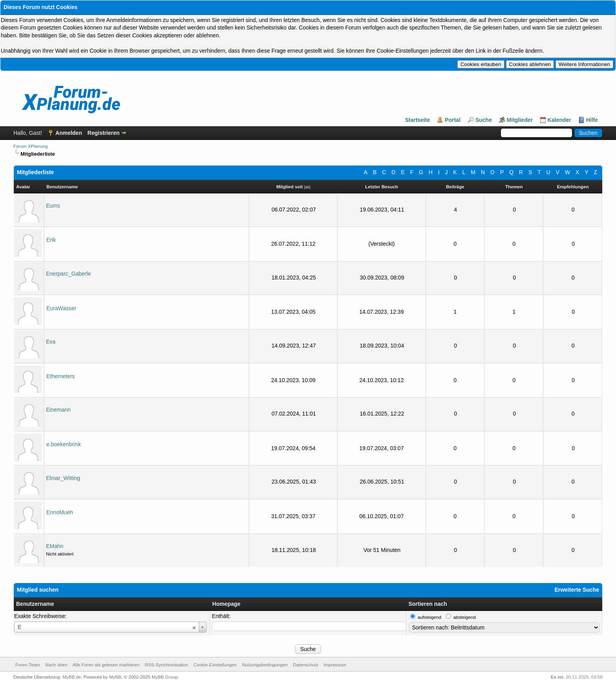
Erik (51, 240)
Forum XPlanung (30, 146)
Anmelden (69, 133)
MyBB (115, 677)
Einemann (58, 410)
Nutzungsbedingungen (265, 665)
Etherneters (60, 376)
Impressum (335, 665)
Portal (453, 120)
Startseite (418, 120)
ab (307, 187)
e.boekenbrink (64, 444)
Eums (53, 206)
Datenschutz (306, 665)
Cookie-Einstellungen (215, 665)
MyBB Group (165, 677)
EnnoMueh (60, 512)
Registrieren (104, 133)
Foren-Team (28, 665)
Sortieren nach (428, 604)
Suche (484, 120)
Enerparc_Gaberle (68, 274)
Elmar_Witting (63, 478)
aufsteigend (429, 617)
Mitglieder (520, 120)
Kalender (559, 120)
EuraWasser (61, 308)
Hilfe (592, 120)
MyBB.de (72, 677)
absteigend (465, 617)
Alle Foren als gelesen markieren (106, 665)
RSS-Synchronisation (166, 665)
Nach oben (56, 665)
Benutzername (35, 604)
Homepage (226, 604)
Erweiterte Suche (577, 590)
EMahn (55, 546)
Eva (51, 342)
